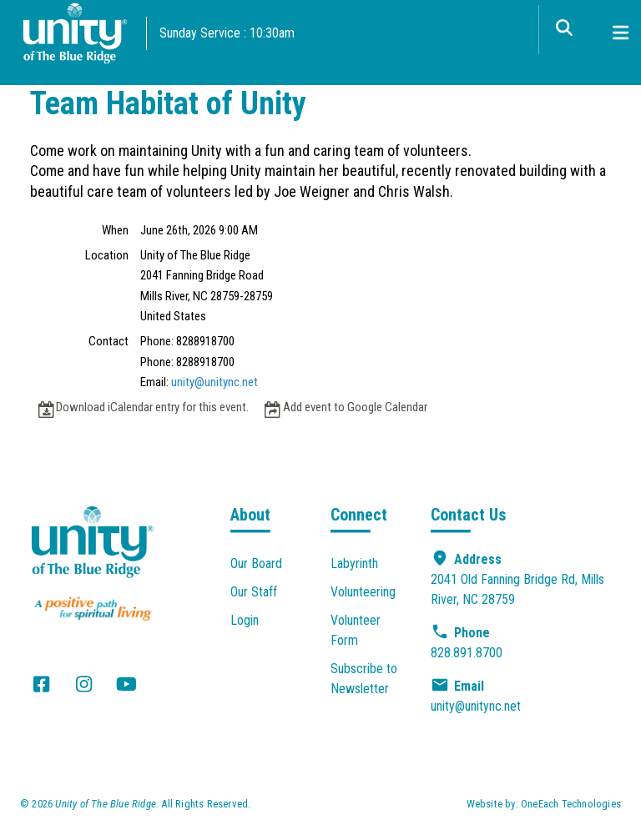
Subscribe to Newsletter (364, 679)
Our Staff (254, 592)
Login (245, 620)
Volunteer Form (356, 630)
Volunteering (363, 592)
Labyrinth (354, 563)
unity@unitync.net (215, 382)
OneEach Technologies (571, 804)
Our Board (256, 563)
